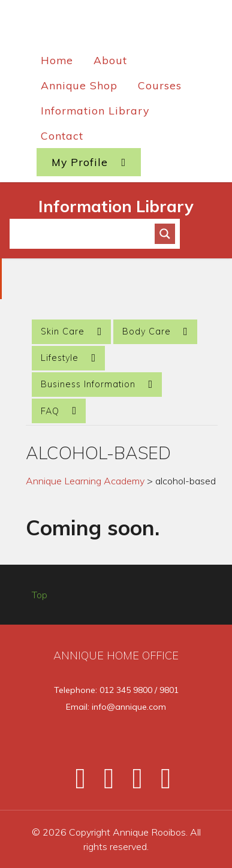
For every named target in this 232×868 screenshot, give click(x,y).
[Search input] (88, 234)
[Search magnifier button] (165, 234)
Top (40, 595)
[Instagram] (132, 783)
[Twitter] (104, 783)
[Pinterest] (159, 783)
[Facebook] (75, 783)
